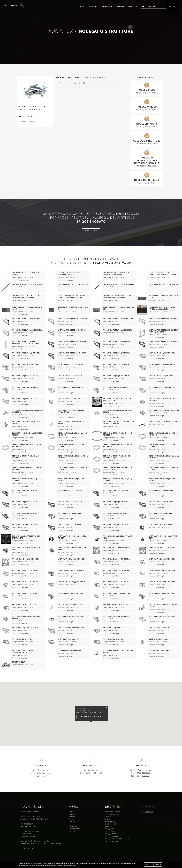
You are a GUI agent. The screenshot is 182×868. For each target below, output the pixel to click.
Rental (121, 6)
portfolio (108, 6)
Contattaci (91, 231)
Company (94, 6)
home (83, 6)
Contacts (133, 6)
